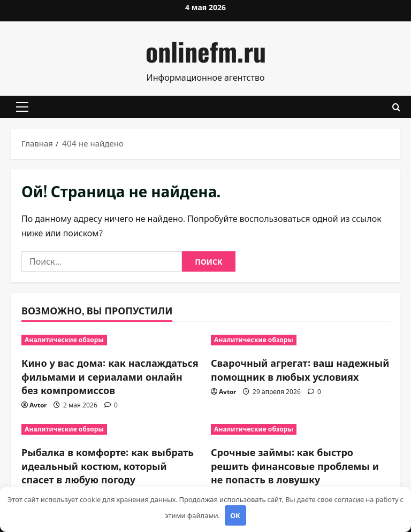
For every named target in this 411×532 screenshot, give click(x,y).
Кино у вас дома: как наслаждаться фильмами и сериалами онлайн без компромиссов (110, 376)
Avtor (38, 405)
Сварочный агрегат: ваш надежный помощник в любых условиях (300, 369)
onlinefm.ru (206, 51)
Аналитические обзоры (64, 340)
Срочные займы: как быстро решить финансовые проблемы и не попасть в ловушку (295, 465)
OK (235, 515)
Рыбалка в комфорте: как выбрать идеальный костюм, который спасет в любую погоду (108, 465)
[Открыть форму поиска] (396, 107)
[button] (22, 107)
